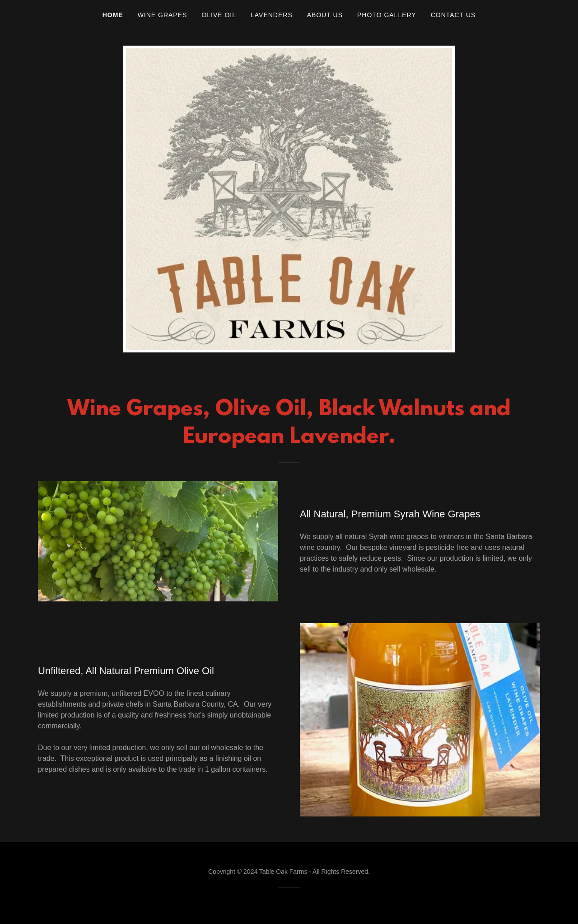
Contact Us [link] (453, 15)
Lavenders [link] (272, 15)
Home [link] (113, 15)
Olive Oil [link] (219, 15)
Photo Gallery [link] (387, 15)
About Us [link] (325, 15)
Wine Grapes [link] (163, 15)
